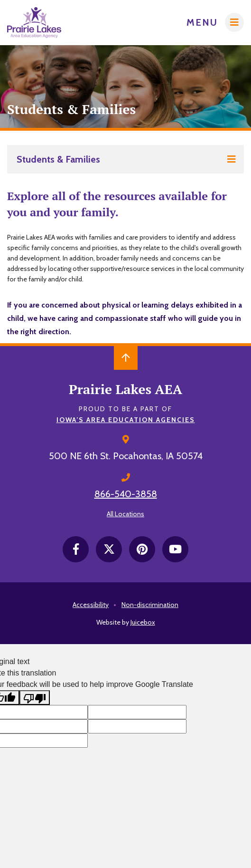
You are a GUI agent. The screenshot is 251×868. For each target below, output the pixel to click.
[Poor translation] (35, 698)
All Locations (125, 514)
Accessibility (91, 605)
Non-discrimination (150, 605)
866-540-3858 (126, 494)
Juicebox (143, 622)
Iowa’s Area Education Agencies (126, 420)
